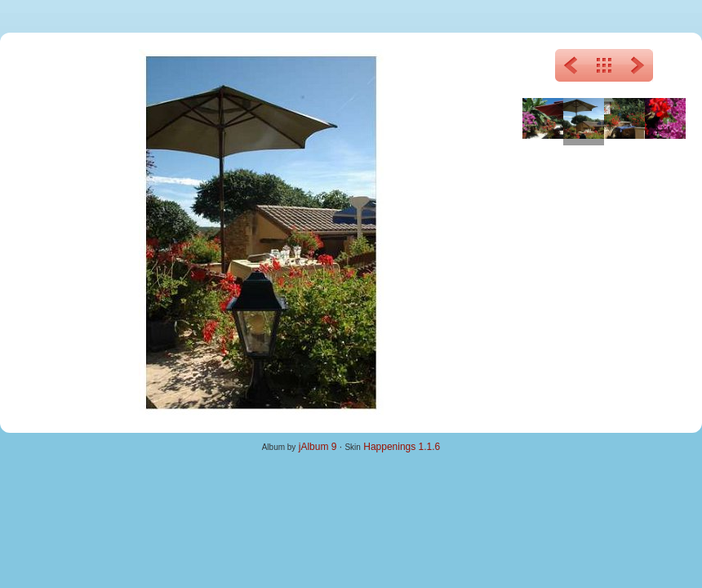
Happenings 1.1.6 (402, 447)
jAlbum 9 (318, 447)
